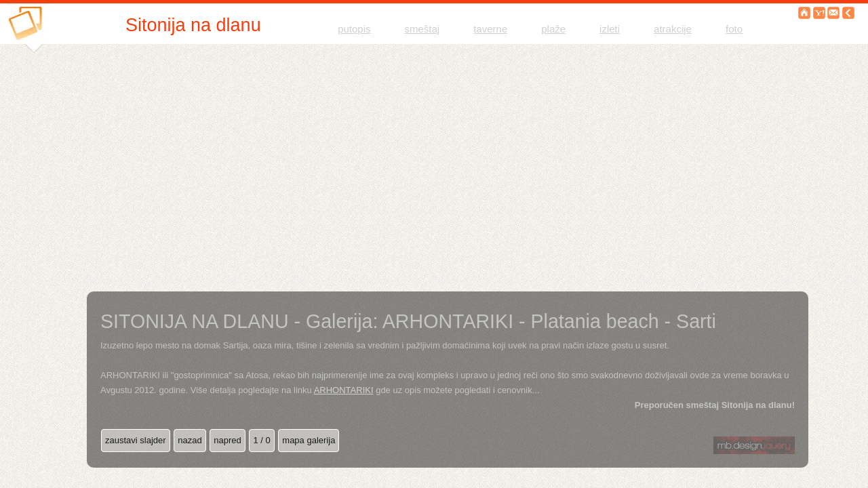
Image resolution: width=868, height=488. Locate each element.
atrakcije (673, 29)
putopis (354, 29)
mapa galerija (309, 440)
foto (734, 29)
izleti (610, 29)
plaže (553, 29)
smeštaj (422, 29)
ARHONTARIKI (344, 390)
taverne (490, 29)
